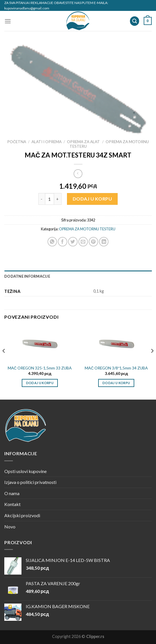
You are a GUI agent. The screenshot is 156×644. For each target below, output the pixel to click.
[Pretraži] (135, 21)
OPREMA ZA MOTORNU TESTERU (87, 229)
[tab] (78, 276)
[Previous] (4, 362)
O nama (12, 493)
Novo (10, 527)
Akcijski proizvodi (22, 515)
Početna (17, 142)
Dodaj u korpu (92, 199)
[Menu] (8, 21)
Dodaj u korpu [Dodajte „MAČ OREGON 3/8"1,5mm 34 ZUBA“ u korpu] (116, 383)
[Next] (152, 362)
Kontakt (12, 504)
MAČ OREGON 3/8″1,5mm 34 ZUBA (116, 368)
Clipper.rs (95, 636)
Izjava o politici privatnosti (30, 482)
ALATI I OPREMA (47, 142)
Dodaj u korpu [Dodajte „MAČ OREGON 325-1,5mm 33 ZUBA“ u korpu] (40, 383)
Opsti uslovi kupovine (25, 471)
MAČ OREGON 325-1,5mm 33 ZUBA (40, 368)
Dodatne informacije (27, 276)
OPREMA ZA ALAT (83, 142)
